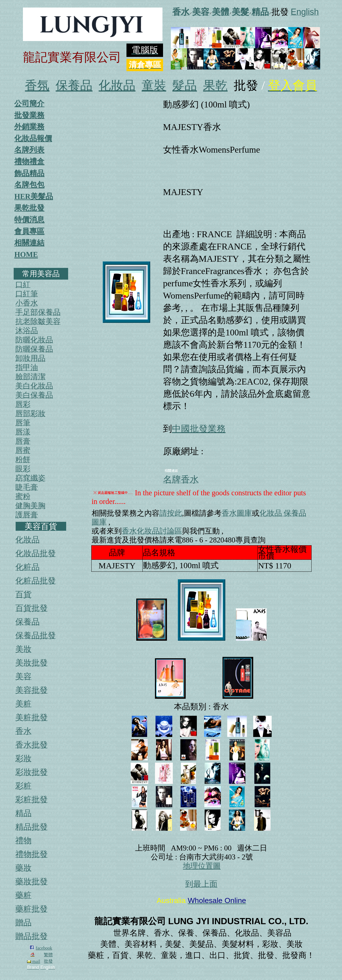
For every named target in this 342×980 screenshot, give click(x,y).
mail (34, 961)
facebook (44, 948)
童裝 (154, 86)
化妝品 (117, 86)
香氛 (37, 86)
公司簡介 (29, 104)
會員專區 (29, 231)
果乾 (215, 86)
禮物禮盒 (29, 162)
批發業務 (29, 115)
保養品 (74, 86)
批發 (48, 961)
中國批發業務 (199, 429)
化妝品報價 (33, 138)
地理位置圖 (202, 866)
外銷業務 (29, 127)
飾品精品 (29, 173)
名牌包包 (29, 185)
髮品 (185, 86)
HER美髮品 (34, 196)
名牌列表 (29, 150)
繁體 (48, 955)
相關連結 (29, 243)
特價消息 (29, 220)
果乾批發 (29, 208)
